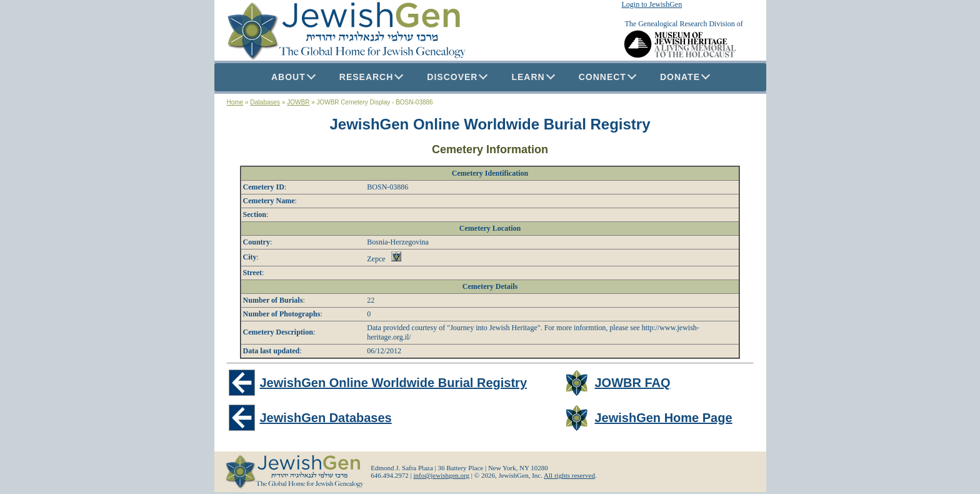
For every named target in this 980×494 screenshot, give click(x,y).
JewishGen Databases (326, 418)
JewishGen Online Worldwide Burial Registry (490, 124)
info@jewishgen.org (441, 475)
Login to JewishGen (652, 4)
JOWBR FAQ (632, 383)
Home (235, 102)
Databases (265, 102)
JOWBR (298, 102)
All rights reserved (569, 475)
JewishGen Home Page (663, 418)
